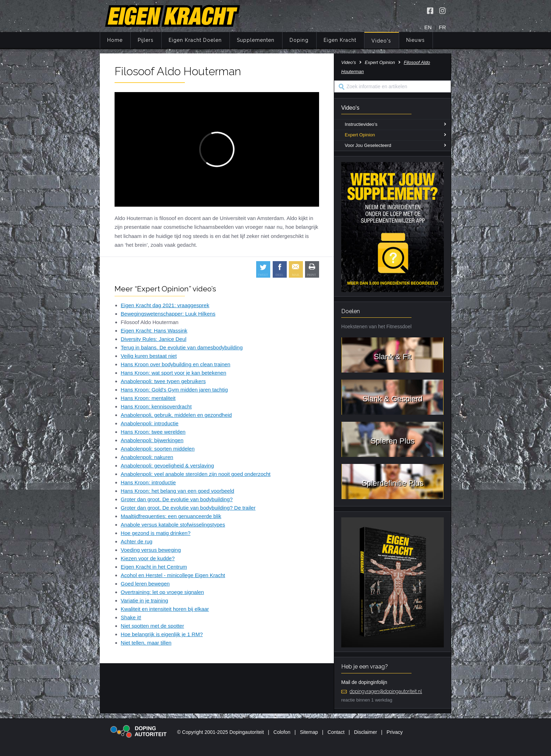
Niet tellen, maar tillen (146, 643)
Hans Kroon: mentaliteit (148, 398)
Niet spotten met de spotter (153, 626)
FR (442, 27)
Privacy (395, 732)
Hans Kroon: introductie (148, 482)
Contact (336, 732)
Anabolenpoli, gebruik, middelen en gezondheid (176, 415)
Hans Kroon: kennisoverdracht (156, 406)
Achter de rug (137, 541)
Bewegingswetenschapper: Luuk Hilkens (168, 314)
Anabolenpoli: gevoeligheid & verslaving (167, 466)
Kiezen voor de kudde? (148, 558)
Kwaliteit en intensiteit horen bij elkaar (165, 609)
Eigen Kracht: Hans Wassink (154, 331)
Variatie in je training (145, 600)
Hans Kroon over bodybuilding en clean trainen (176, 364)
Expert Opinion (380, 62)
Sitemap (309, 732)
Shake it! (131, 617)
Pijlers (146, 40)
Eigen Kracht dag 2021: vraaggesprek (165, 305)
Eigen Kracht (340, 40)
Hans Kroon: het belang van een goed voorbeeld (178, 491)
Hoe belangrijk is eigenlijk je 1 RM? (162, 634)
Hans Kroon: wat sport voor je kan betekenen (174, 373)
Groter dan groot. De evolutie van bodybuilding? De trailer (188, 508)
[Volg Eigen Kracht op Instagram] (442, 11)
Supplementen (256, 40)
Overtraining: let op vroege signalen (163, 592)
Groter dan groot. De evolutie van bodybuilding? (177, 499)
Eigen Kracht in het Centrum (154, 567)
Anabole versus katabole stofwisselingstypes (173, 525)
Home (115, 40)
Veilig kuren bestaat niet (149, 356)
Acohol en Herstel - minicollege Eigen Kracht (173, 575)
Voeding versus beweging (151, 550)
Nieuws (416, 40)
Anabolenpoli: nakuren (147, 457)
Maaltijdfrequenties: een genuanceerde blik (171, 516)
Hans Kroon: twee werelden (153, 432)
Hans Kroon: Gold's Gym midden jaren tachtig (174, 390)
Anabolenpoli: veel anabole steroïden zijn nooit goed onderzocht (196, 474)
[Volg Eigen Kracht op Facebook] (430, 11)
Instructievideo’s (361, 124)
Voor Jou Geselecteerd (368, 145)
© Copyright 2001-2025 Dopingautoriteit (221, 732)
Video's (381, 41)
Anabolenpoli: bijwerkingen (152, 440)
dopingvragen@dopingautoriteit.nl (386, 691)
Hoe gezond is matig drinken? (156, 533)
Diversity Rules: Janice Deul (154, 339)
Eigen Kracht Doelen (195, 40)
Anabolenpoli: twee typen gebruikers (163, 381)
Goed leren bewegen (145, 584)
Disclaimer (366, 732)
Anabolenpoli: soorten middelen (158, 449)
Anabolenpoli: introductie (150, 423)
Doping (299, 40)
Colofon (282, 732)
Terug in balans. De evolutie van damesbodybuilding (182, 347)
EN (428, 27)
